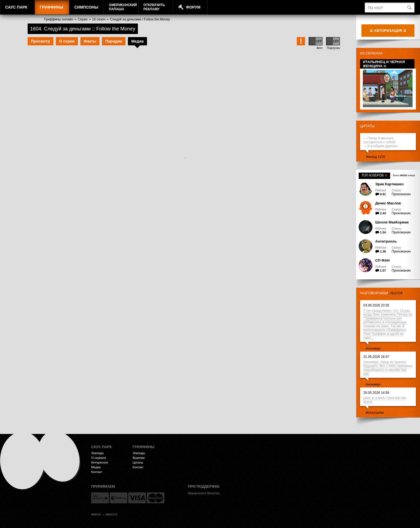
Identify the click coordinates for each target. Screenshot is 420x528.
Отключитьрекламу (154, 7)
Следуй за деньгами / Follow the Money (140, 19)
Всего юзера (404, 175)
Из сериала (371, 53)
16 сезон (99, 19)
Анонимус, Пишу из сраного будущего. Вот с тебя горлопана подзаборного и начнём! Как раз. (388, 368)
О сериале (99, 458)
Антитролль (386, 241)
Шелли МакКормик (392, 222)
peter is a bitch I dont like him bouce (385, 400)
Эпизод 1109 (375, 157)
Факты (90, 41)
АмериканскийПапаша (123, 7)
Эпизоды (97, 453)
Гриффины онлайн (59, 19)
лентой (396, 293)
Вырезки (139, 458)
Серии (82, 19)
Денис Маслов (388, 203)
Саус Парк (16, 7)
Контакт (97, 472)
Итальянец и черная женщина (384, 64)
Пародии (114, 41)
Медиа (137, 41)
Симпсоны (86, 7)
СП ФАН (382, 260)
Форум (193, 7)
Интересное (100, 462)
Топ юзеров (374, 175)
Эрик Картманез (389, 184)
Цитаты (367, 126)
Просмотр (40, 41)
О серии (67, 41)
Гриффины (52, 7)
